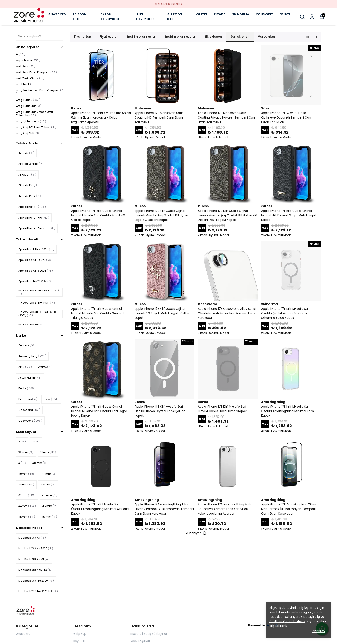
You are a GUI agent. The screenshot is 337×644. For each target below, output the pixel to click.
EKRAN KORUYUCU (110, 17)
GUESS (202, 14)
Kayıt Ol (79, 641)
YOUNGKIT (264, 14)
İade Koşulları (140, 641)
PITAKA (220, 14)
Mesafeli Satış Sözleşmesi (149, 634)
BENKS (285, 14)
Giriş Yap (80, 634)
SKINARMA (241, 14)
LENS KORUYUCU (145, 17)
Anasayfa (23, 634)
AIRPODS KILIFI (175, 17)
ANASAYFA (57, 14)
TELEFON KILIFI (79, 17)
